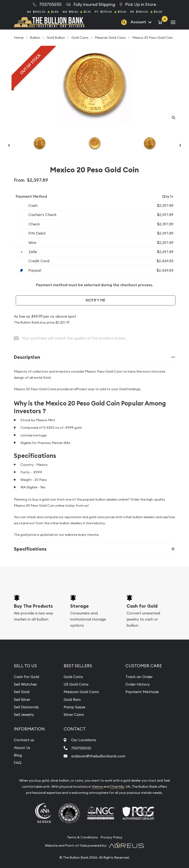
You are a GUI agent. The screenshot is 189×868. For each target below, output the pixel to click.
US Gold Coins (76, 684)
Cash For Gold (26, 677)
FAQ (18, 763)
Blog (18, 755)
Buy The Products (33, 606)
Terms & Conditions (82, 837)
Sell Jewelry (24, 714)
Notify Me (96, 300)
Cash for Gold (142, 606)
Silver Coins (74, 714)
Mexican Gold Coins (81, 692)
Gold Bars (72, 699)
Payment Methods (142, 692)
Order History (138, 684)
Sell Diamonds (26, 707)
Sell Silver (22, 699)
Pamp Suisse (74, 707)
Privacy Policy (111, 837)
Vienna (98, 787)
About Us (22, 748)
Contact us (24, 740)
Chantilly (117, 787)
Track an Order (139, 677)
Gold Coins (73, 677)
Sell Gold (22, 692)
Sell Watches (25, 684)
